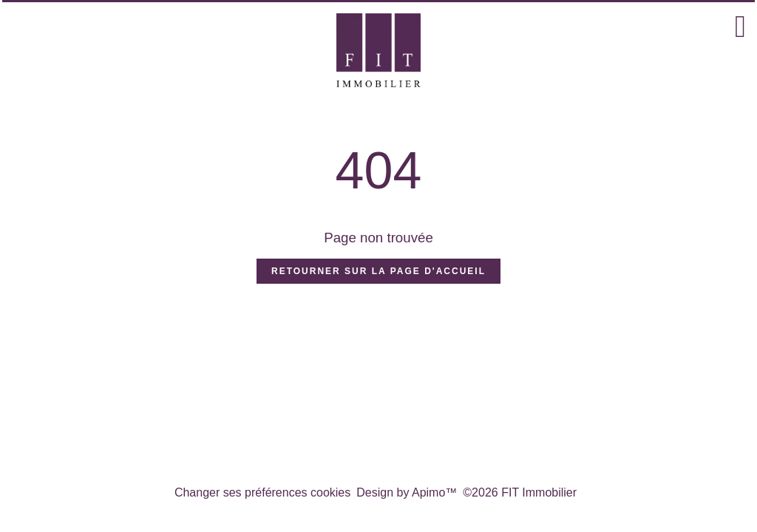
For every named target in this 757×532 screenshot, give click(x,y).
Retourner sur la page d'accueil (378, 271)
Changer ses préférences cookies (262, 492)
